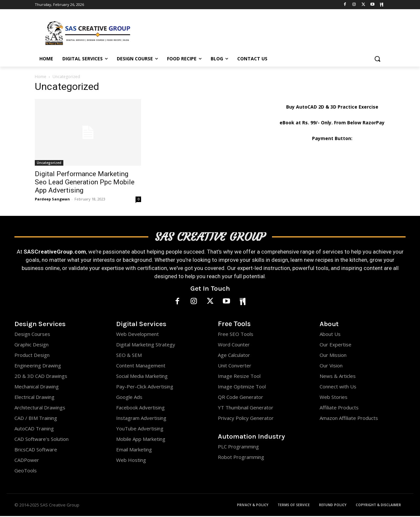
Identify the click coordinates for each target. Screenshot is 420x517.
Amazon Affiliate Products (349, 419)
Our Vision (331, 366)
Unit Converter (235, 366)
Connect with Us (338, 387)
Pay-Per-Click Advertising (145, 387)
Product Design (32, 356)
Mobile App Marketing (141, 440)
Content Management (141, 366)
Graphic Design (31, 345)
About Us (330, 335)
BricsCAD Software (36, 450)
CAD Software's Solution (42, 440)
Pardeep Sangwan (52, 199)
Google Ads (129, 398)
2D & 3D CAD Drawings (41, 377)
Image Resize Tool (239, 377)
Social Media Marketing (142, 377)
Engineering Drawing (38, 366)
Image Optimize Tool (242, 387)
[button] (377, 59)
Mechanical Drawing (37, 387)
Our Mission (333, 356)
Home (41, 77)
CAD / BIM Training (36, 419)
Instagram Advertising (141, 419)
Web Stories (334, 398)
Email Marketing (134, 450)
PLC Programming (238, 448)
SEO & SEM (129, 356)
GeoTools (26, 471)
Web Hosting (131, 461)
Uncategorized (49, 163)
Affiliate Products (339, 408)
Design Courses (32, 335)
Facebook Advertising (140, 408)
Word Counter (234, 345)
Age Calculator (234, 356)
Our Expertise (336, 345)
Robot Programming (241, 458)
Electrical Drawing (34, 398)
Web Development (137, 335)
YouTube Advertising (140, 429)
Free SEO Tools (236, 335)
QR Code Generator (241, 398)
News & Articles (338, 377)
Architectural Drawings (40, 408)
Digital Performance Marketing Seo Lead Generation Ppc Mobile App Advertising (85, 182)
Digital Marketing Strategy (146, 345)
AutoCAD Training (34, 429)
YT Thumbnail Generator (246, 408)
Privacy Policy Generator (246, 419)
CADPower (27, 461)
